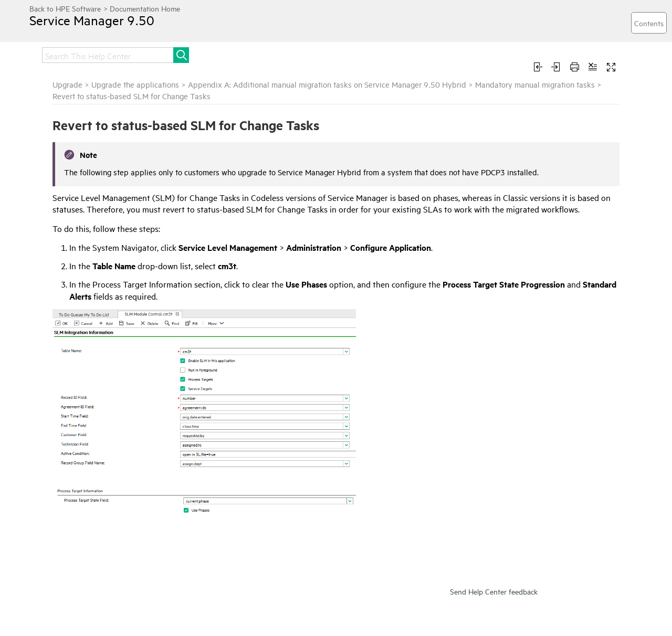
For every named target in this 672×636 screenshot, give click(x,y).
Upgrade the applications (135, 84)
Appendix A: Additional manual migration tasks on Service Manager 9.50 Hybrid (327, 84)
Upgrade (67, 84)
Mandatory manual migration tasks (535, 84)
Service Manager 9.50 (92, 20)
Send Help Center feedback (494, 591)
